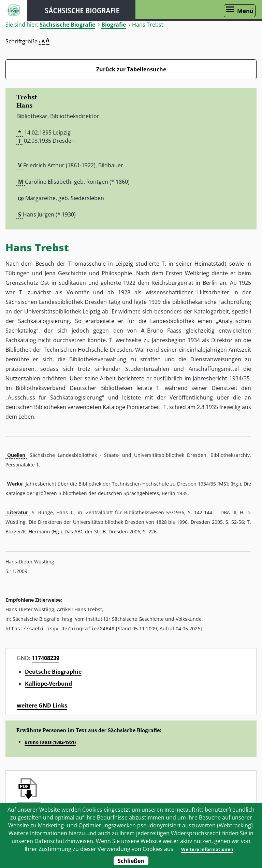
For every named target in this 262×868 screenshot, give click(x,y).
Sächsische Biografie (67, 25)
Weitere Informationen (207, 849)
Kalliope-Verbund (48, 683)
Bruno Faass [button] (164, 331)
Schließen (131, 861)
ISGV (14, 11)
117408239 (46, 658)
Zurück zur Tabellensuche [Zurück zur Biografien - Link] (131, 69)
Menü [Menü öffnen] (245, 11)
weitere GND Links (42, 705)
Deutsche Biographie (53, 671)
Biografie (114, 25)
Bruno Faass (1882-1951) (50, 742)
